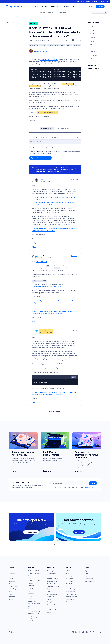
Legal (10, 594)
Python (92, 41)
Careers (87, 2)
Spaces (30, 598)
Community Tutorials (52, 571)
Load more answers (55, 411)
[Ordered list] (51, 137)
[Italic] (33, 137)
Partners (11, 583)
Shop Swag (50, 612)
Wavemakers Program (53, 586)
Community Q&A (51, 573)
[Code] (58, 137)
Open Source (51, 591)
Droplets (30, 583)
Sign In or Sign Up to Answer (40, 158)
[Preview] (77, 137)
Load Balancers (32, 593)
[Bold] (31, 137)
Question (33, 23)
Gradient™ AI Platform (34, 580)
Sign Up (15, 471)
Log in (91, 6)
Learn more (48, 471)
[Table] (56, 137)
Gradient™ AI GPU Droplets (35, 571)
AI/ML (92, 27)
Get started (79, 532)
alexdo (41, 256)
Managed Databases (34, 596)
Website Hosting (70, 583)
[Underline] (35, 137)
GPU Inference (70, 578)
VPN (67, 586)
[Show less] (78, 179)
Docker (92, 48)
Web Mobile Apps (71, 594)
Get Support (95, 2)
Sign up (100, 6)
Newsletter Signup (52, 594)
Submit (93, 483)
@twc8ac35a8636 (42, 262)
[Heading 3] (47, 137)
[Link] (38, 137)
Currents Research (52, 581)
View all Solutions (71, 602)
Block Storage (32, 601)
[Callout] (54, 137)
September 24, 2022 (45, 181)
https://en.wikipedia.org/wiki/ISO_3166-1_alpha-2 (47, 286)
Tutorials (42, 12)
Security (11, 599)
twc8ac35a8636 (42, 51)
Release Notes (51, 607)
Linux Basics (94, 34)
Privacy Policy (89, 487)
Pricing (49, 599)
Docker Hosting (70, 589)
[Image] (40, 137)
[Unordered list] (49, 137)
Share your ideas (90, 581)
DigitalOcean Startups (53, 583)
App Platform (32, 591)
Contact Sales (104, 2)
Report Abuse (89, 576)
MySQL (92, 45)
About (11, 571)
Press (10, 591)
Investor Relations (14, 602)
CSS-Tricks (50, 576)
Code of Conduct (52, 609)
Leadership (12, 573)
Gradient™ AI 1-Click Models (36, 578)
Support (87, 571)
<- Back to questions (12, 23)
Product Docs (62, 12)
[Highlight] (42, 137)
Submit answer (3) (47, 129)
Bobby (41, 179)
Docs (82, 2)
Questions (51, 12)
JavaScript (93, 37)
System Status (89, 578)
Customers (12, 581)
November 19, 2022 (46, 333)
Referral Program (14, 586)
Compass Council (52, 589)
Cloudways (31, 620)
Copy (74, 377)
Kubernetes (93, 52)
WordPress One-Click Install (49, 60)
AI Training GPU (70, 576)
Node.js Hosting (70, 591)
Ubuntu (92, 30)
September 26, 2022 (45, 258)
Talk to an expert (95, 59)
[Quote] (52, 137)
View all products (31, 532)
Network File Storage (34, 603)
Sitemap (31, 632)
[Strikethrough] (36, 137)
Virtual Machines (70, 599)
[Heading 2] (45, 137)
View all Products (33, 623)
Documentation (51, 604)
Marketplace (50, 596)
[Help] (79, 137)
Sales (86, 573)
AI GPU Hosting (70, 571)
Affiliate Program (13, 589)
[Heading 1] (43, 137)
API (29, 606)
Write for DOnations (52, 578)
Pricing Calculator (52, 602)
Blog (78, 2)
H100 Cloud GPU (71, 573)
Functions (31, 588)
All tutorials (93, 55)
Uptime (30, 609)
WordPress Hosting (71, 596)
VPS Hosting (69, 581)
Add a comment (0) (63, 129)
